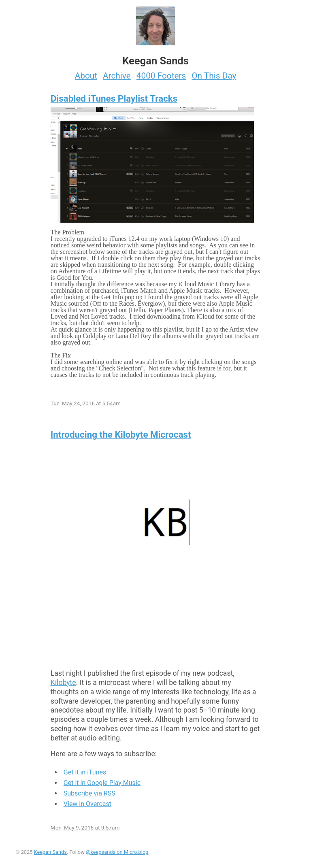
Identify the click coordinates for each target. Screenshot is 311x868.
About (86, 76)
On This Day (214, 76)
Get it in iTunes (85, 772)
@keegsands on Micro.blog (117, 852)
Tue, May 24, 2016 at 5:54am (86, 403)
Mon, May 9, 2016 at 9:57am (85, 828)
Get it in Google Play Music (102, 783)
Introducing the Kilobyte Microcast (121, 434)
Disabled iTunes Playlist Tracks (114, 98)
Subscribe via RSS (89, 793)
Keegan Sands (50, 852)
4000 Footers (161, 76)
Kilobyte (63, 683)
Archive (117, 76)
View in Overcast (87, 804)
